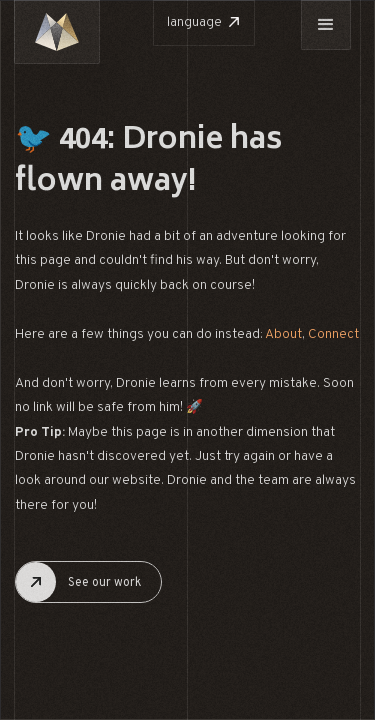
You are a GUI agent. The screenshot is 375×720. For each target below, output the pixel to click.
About (283, 334)
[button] (326, 25)
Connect (333, 334)
